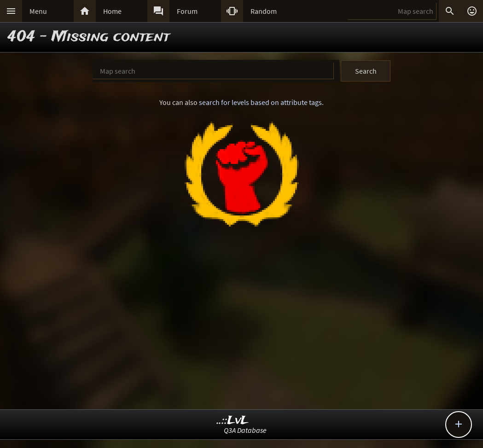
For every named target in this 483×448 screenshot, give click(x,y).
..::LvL (233, 421)
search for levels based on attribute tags (260, 102)
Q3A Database (245, 430)
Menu (38, 11)
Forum (187, 11)
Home (112, 11)
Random (264, 11)
